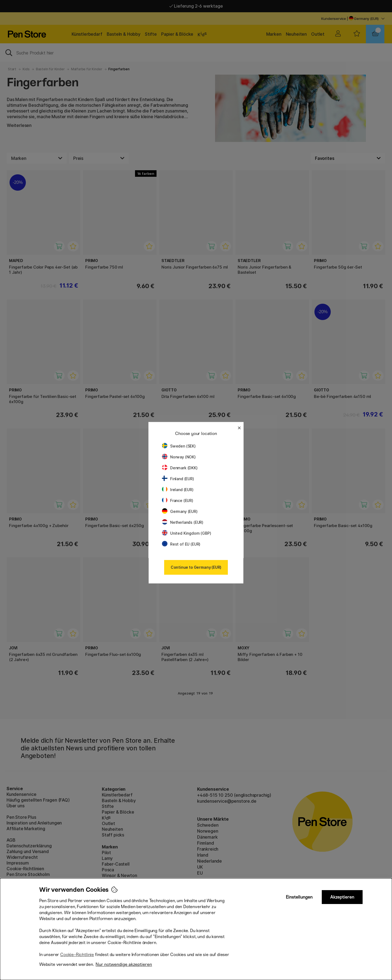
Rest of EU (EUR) (181, 544)
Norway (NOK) (179, 457)
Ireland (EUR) (178, 490)
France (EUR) (178, 500)
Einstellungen (299, 897)
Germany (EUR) (180, 511)
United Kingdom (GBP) (186, 533)
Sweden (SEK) (179, 446)
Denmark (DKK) (180, 468)
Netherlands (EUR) (183, 522)
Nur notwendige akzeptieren (124, 964)
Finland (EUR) (178, 479)
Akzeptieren (342, 897)
